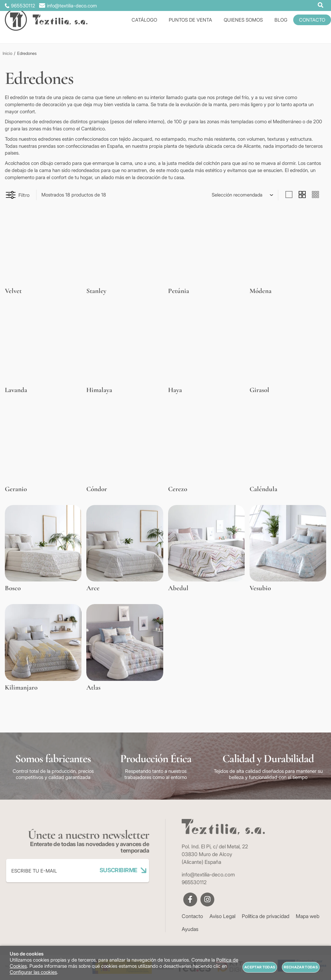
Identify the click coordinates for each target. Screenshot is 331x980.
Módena (261, 291)
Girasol (259, 390)
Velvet (13, 291)
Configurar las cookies (33, 972)
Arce (93, 588)
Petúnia (179, 291)
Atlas (93, 687)
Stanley (96, 291)
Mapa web (308, 916)
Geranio (16, 489)
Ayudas (190, 929)
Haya (175, 390)
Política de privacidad (266, 916)
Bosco (13, 588)
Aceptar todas (260, 967)
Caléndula (263, 489)
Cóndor (97, 489)
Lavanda (16, 390)
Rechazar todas (301, 967)
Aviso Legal (222, 916)
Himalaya (99, 390)
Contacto (192, 916)
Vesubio (260, 588)
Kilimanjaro (21, 687)
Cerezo (178, 489)
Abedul (178, 588)
